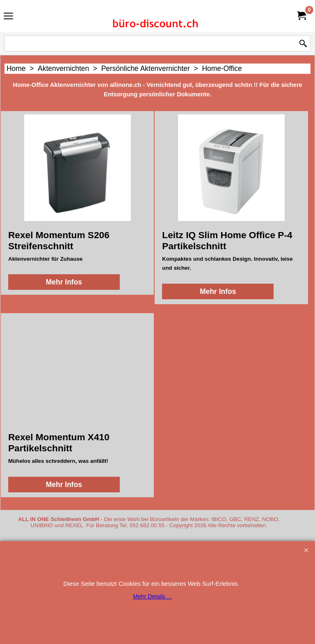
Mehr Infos (64, 282)
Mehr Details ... (152, 596)
